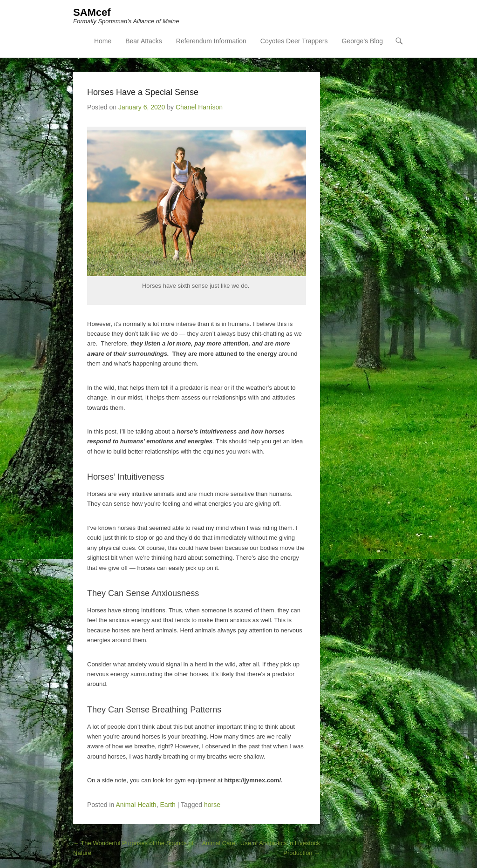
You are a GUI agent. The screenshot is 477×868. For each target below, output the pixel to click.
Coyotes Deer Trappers (294, 41)
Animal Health (136, 805)
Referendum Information (211, 41)
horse (212, 805)
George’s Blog (362, 41)
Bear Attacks (144, 41)
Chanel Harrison (199, 107)
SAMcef (92, 12)
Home (103, 41)
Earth (167, 805)
